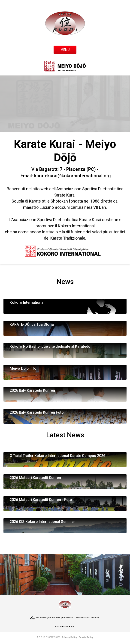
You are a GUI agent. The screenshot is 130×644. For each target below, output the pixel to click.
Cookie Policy (86, 637)
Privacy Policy (70, 637)
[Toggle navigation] (65, 49)
